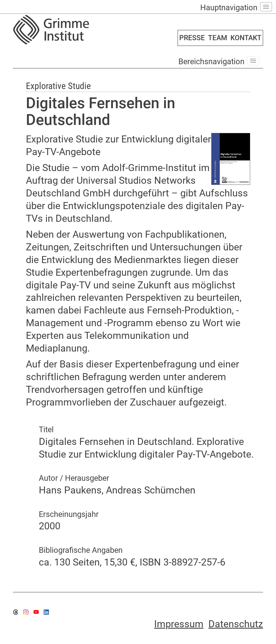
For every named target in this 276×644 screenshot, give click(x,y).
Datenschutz (236, 624)
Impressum (179, 624)
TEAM (218, 38)
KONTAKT (246, 38)
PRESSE (192, 38)
